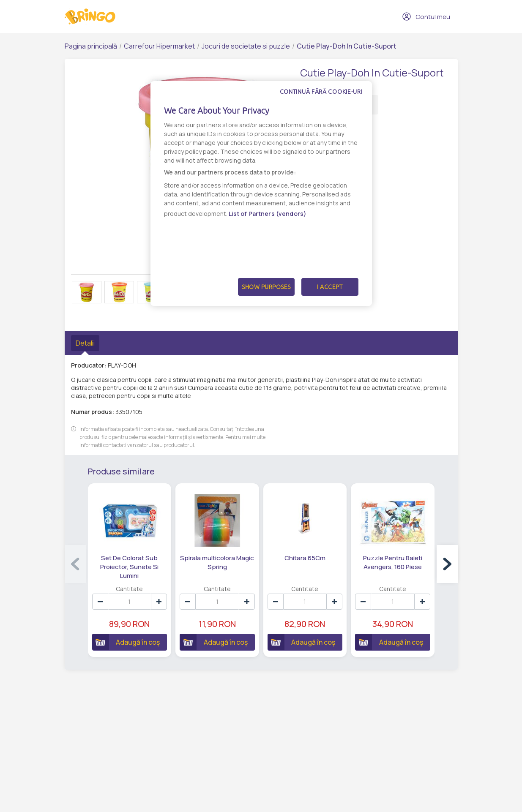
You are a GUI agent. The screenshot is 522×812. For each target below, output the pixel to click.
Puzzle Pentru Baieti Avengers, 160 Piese (393, 562)
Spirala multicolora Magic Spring (217, 562)
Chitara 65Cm (305, 558)
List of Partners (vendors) (268, 214)
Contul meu (426, 16)
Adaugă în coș (126, 642)
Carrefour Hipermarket (159, 46)
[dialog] (261, 193)
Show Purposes (266, 287)
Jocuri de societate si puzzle (246, 46)
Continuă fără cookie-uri (321, 92)
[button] (447, 564)
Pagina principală (91, 46)
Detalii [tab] (85, 343)
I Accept (330, 287)
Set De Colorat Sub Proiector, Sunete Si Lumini (129, 567)
